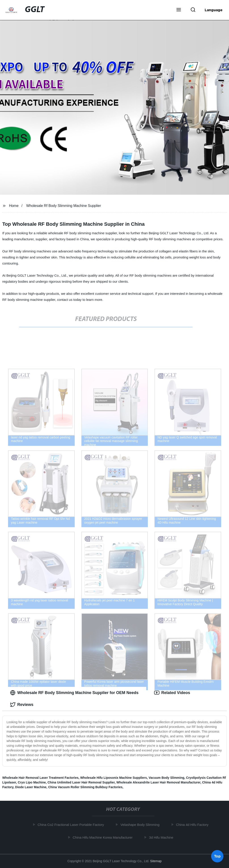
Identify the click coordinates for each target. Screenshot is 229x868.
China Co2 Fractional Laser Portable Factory (72, 825)
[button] (179, 10)
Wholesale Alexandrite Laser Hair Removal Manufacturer (158, 782)
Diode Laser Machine (31, 787)
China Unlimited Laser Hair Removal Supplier (81, 782)
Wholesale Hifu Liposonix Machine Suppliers (114, 778)
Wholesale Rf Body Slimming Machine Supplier (64, 206)
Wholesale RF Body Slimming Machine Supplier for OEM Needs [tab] (74, 693)
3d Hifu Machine (163, 837)
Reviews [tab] (22, 705)
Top (217, 856)
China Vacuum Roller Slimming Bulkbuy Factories (85, 787)
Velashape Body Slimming (142, 825)
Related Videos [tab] (172, 693)
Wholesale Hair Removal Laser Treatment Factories (40, 778)
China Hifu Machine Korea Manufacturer (104, 837)
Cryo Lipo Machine (32, 782)
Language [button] (214, 10)
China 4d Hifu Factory (194, 825)
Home (14, 206)
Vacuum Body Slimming (166, 778)
